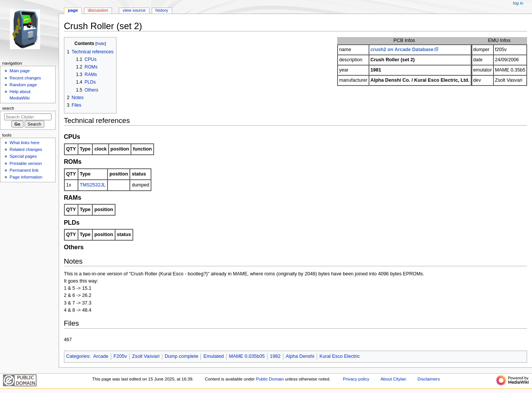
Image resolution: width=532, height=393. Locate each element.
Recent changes (25, 78)
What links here (24, 143)
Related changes (26, 149)
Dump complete (181, 356)
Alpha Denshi (300, 356)
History (162, 10)
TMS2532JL (93, 185)
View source (134, 10)
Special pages (23, 156)
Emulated (214, 356)
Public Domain (270, 379)
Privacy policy (356, 379)
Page (73, 10)
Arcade (101, 356)
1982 (275, 356)
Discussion (98, 10)
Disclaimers (429, 379)
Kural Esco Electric (339, 356)
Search (8, 108)
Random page (23, 85)
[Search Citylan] (28, 117)
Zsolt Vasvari (146, 356)
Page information (26, 177)
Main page (20, 71)
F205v (120, 356)
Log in (518, 3)
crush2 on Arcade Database (402, 50)
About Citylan (394, 379)
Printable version (26, 163)
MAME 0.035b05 (247, 356)
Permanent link (24, 170)
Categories (78, 356)
